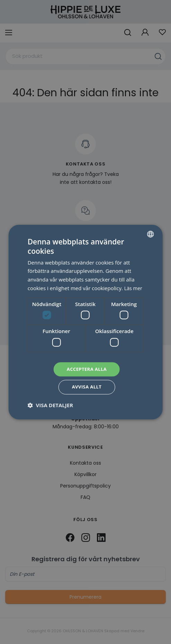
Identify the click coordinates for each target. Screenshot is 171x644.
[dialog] (86, 322)
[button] (50, 410)
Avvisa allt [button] (87, 392)
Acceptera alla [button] (87, 373)
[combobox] (150, 229)
